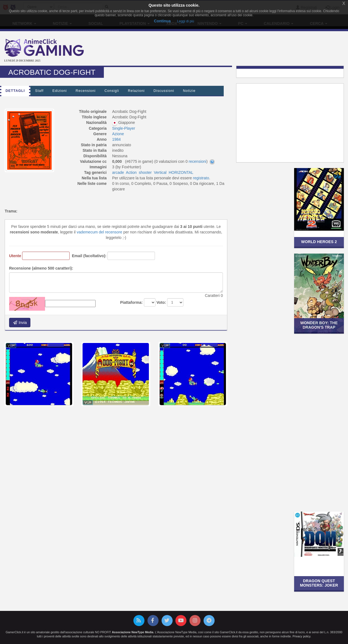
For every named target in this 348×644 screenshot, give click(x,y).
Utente (15, 256)
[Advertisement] (232, 49)
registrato (201, 178)
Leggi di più (185, 21)
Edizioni (60, 91)
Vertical (160, 172)
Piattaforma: (131, 302)
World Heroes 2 (319, 242)
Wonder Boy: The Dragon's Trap (319, 325)
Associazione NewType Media (133, 632)
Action (131, 172)
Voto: (161, 302)
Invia (20, 323)
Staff (39, 91)
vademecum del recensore (100, 232)
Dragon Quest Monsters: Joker (319, 583)
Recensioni (86, 91)
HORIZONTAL (181, 172)
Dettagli (15, 91)
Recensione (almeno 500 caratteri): (41, 268)
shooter (145, 172)
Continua (162, 21)
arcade (118, 172)
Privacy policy (301, 636)
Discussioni (164, 91)
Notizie (189, 91)
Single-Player (124, 128)
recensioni (197, 161)
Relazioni (136, 91)
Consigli (112, 91)
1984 (116, 139)
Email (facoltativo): (89, 256)
